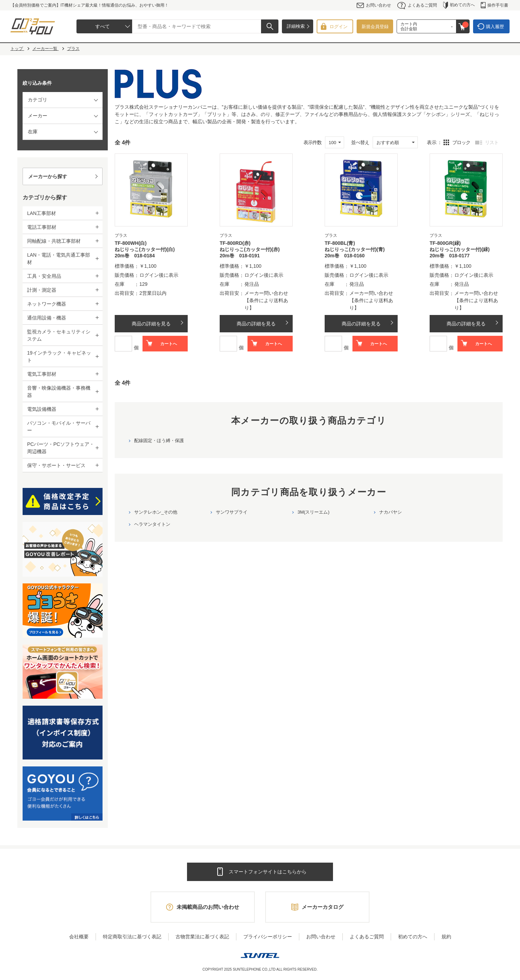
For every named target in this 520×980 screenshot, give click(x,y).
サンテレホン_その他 (156, 512)
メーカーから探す (48, 176)
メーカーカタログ (323, 907)
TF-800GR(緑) (445, 243)
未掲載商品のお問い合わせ (208, 907)
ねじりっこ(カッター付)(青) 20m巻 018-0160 (357, 252)
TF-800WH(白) (131, 243)
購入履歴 (495, 27)
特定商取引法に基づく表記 (132, 937)
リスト (492, 142)
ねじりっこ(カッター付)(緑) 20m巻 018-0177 (462, 252)
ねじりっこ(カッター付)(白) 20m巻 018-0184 (147, 252)
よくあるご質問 (417, 5)
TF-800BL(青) (340, 243)
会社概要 (79, 937)
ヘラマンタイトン (152, 524)
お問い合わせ (374, 5)
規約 (446, 937)
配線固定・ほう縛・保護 (159, 441)
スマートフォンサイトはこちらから (268, 872)
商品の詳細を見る (151, 324)
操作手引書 (494, 5)
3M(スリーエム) (314, 512)
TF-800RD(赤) (235, 243)
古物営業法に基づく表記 (202, 937)
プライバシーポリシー (268, 937)
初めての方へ (459, 5)
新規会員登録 (375, 27)
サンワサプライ (232, 512)
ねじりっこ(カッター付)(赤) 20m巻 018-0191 (252, 252)
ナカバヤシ (391, 512)
